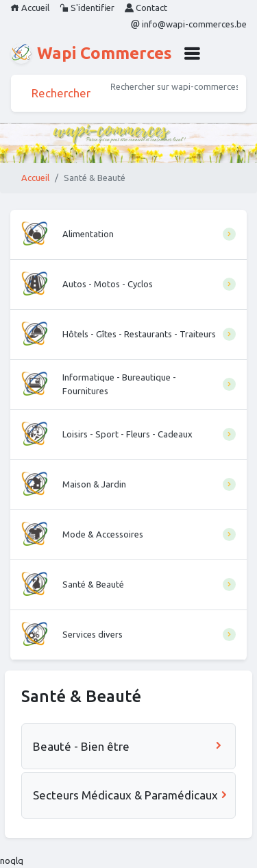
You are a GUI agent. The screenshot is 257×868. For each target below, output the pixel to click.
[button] (192, 53)
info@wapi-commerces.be (189, 24)
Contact (146, 8)
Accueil (30, 8)
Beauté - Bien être (128, 746)
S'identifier (87, 8)
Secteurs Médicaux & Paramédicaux (131, 795)
